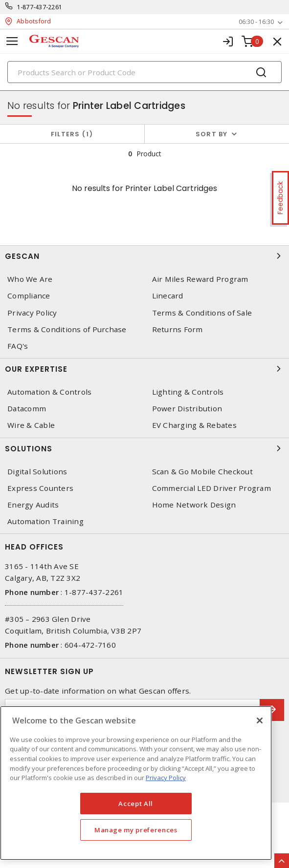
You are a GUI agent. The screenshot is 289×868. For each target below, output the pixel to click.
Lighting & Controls (188, 392)
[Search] (144, 72)
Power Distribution (187, 409)
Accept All (136, 804)
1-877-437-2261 (40, 7)
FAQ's (18, 346)
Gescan (144, 256)
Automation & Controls (49, 392)
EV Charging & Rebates (194, 425)
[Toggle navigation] (12, 41)
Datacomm (27, 409)
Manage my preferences (136, 830)
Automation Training (45, 521)
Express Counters (40, 488)
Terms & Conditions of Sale (202, 313)
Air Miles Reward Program (200, 279)
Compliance (29, 296)
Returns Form (178, 329)
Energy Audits (33, 505)
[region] (136, 783)
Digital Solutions (37, 472)
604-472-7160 (90, 645)
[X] (260, 720)
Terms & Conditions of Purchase (67, 329)
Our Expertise (144, 369)
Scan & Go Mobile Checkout (202, 472)
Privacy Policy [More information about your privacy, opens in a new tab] (166, 778)
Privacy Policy (32, 313)
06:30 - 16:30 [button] (256, 22)
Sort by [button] (212, 134)
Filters (72, 134)
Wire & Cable (31, 425)
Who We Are (30, 279)
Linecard (168, 296)
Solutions (144, 448)
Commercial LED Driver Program (211, 488)
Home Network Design (194, 505)
